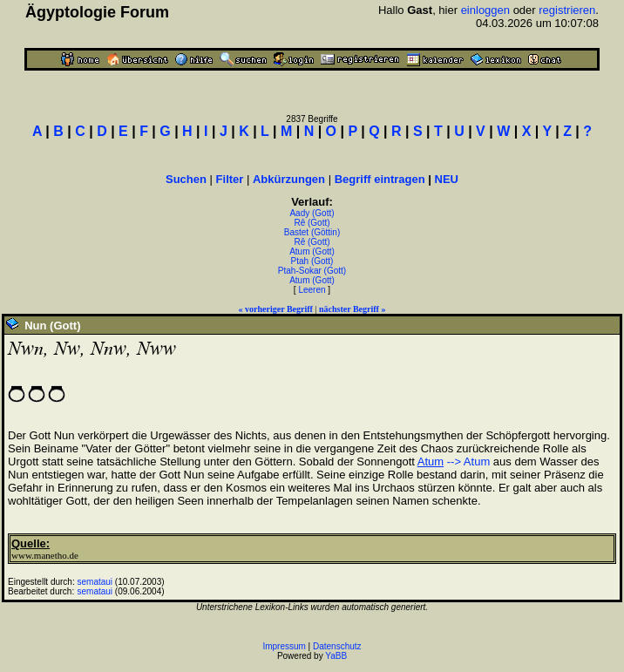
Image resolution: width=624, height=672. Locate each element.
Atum (431, 462)
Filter (230, 179)
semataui (95, 582)
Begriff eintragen (380, 179)
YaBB (336, 656)
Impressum (284, 646)
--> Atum (469, 462)
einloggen (485, 10)
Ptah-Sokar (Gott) (312, 271)
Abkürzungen (289, 179)
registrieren (567, 10)
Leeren (312, 290)
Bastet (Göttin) (312, 232)
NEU (447, 179)
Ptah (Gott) (312, 261)
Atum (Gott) (312, 251)
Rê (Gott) (312, 223)
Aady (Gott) (312, 213)
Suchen (186, 179)
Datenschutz (337, 646)
